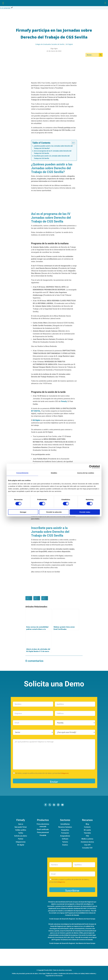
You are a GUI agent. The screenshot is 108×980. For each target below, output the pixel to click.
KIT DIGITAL (36, 411)
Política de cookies (52, 974)
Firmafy (64, 401)
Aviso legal (42, 974)
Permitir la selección (54, 512)
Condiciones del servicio (66, 974)
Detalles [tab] (54, 473)
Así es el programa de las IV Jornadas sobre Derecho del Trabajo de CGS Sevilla (53, 152)
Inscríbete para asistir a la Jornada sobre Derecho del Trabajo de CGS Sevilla (52, 157)
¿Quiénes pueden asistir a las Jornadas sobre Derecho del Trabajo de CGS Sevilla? (53, 147)
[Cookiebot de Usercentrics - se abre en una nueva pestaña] (91, 467)
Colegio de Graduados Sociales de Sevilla (50, 44)
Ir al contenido (7, 8)
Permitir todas (85, 512)
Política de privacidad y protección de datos (25, 974)
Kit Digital (69, 44)
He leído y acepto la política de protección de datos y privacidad (42, 773)
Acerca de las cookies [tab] (86, 473)
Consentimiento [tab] (22, 473)
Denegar (23, 512)
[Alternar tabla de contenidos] (72, 143)
